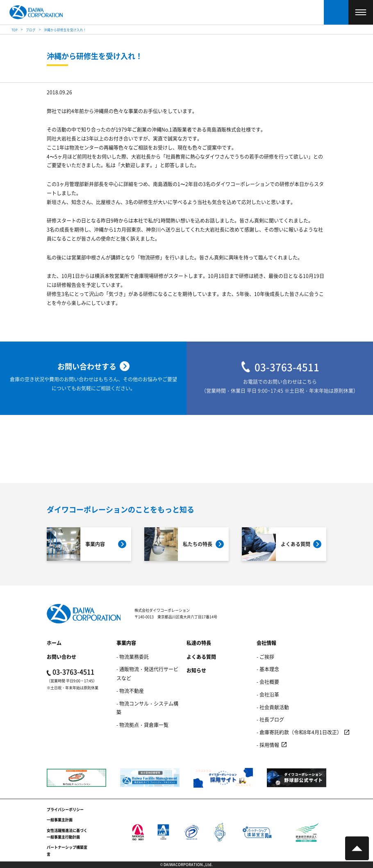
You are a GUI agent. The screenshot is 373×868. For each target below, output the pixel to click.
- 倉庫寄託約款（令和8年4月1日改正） (299, 732)
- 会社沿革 (268, 694)
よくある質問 (201, 657)
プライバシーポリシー (65, 810)
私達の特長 (199, 643)
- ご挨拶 (265, 657)
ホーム (54, 643)
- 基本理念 (268, 669)
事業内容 (126, 643)
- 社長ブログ (270, 719)
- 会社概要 (268, 682)
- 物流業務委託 (133, 657)
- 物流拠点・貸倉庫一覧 (142, 725)
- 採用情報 (268, 745)
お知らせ (196, 670)
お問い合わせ (61, 657)
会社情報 (266, 643)
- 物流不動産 (130, 691)
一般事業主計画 (60, 820)
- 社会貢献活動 (273, 707)
